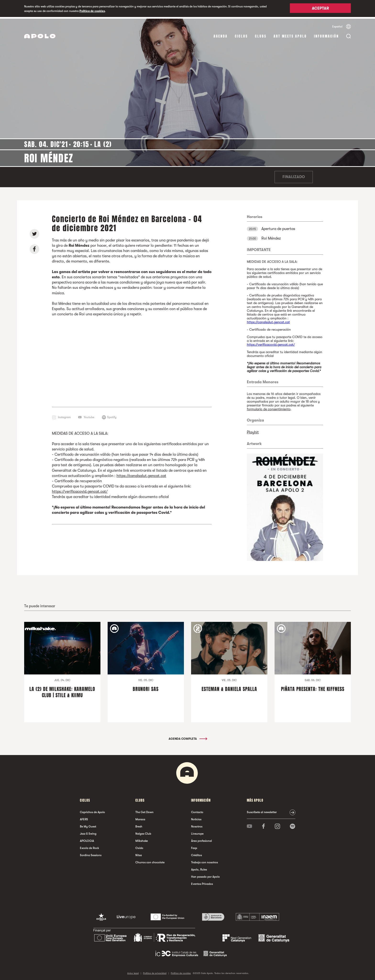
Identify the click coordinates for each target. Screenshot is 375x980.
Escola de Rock (89, 846)
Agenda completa (188, 737)
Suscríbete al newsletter (262, 810)
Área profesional (201, 839)
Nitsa (139, 854)
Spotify (112, 416)
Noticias (196, 818)
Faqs (194, 846)
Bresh (139, 825)
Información (326, 35)
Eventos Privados (202, 882)
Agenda (221, 35)
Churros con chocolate (150, 861)
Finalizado (294, 175)
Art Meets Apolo (290, 35)
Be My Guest (88, 825)
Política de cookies (92, 11)
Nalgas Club (143, 832)
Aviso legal (133, 972)
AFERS (84, 818)
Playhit (253, 431)
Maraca (140, 818)
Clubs (261, 35)
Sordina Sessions (91, 854)
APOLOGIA (87, 839)
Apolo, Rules (199, 868)
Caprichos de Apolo (92, 810)
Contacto (197, 810)
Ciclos (241, 35)
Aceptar (320, 9)
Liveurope (197, 832)
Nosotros (197, 825)
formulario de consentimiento (269, 407)
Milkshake (142, 839)
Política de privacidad (155, 972)
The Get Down (144, 810)
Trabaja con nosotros (204, 861)
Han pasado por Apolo (205, 875)
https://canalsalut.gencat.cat (141, 474)
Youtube (89, 416)
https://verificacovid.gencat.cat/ (80, 490)
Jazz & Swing (88, 832)
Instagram (64, 416)
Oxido (139, 846)
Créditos (196, 854)
